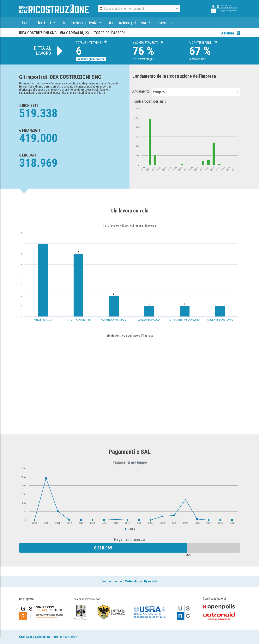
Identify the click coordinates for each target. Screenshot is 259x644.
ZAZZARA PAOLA (149, 320)
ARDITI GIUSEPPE (78, 320)
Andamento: (141, 91)
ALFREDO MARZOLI (114, 320)
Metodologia (133, 581)
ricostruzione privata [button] (80, 23)
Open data (151, 581)
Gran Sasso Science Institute (39, 637)
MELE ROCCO (43, 320)
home (27, 23)
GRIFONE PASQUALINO (185, 320)
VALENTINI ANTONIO (220, 320)
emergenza (166, 23)
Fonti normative (112, 581)
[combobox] (136, 9)
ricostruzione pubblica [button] (127, 23)
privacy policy (69, 637)
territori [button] (45, 23)
